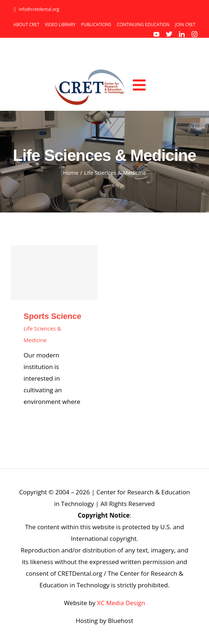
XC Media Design (121, 603)
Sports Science (52, 316)
